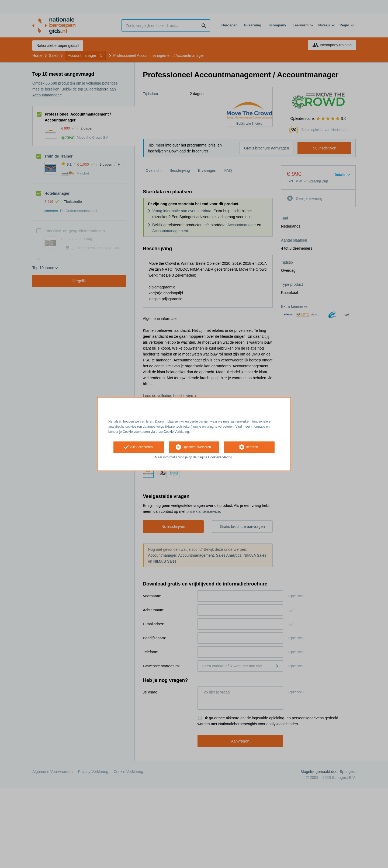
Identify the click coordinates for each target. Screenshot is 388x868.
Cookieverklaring (220, 458)
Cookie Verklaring (176, 432)
